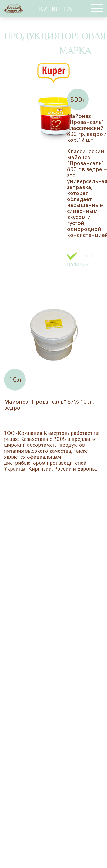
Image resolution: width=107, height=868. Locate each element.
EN (68, 9)
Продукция (32, 36)
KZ (43, 9)
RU (56, 9)
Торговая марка (83, 43)
